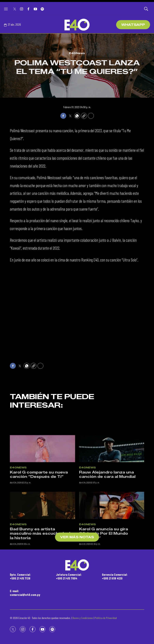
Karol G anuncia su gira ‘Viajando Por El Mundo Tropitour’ (104, 562)
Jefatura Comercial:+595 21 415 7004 (69, 576)
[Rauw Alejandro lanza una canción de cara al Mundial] (112, 477)
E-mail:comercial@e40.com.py (25, 593)
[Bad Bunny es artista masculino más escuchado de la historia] (42, 534)
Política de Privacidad (106, 618)
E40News (77, 53)
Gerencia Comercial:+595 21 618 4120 (115, 576)
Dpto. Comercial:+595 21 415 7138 (20, 576)
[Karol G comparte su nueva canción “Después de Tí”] (42, 477)
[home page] (77, 25)
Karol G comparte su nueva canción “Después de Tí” (39, 503)
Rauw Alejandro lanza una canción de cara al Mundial (107, 503)
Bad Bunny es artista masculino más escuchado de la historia (41, 562)
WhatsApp (133, 25)
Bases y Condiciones (83, 618)
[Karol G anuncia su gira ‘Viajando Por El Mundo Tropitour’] (112, 534)
